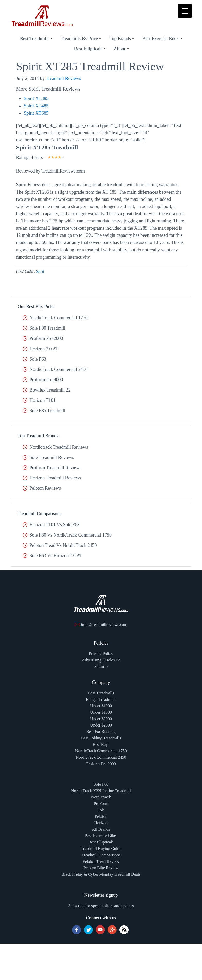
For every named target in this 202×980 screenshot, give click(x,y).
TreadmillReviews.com (43, 21)
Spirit (40, 271)
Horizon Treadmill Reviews (55, 478)
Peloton (101, 816)
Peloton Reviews (45, 488)
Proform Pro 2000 (46, 338)
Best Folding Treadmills (101, 738)
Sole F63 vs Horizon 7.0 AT (56, 556)
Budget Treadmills (101, 699)
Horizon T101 (42, 400)
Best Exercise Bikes (101, 836)
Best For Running (101, 732)
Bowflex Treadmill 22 (50, 390)
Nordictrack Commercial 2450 (101, 757)
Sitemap (101, 666)
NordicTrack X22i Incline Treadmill (101, 791)
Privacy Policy (101, 654)
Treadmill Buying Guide (101, 849)
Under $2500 (101, 725)
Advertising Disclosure (101, 660)
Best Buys (101, 744)
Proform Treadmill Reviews (55, 468)
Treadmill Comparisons (101, 855)
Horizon (101, 823)
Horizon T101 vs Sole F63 (54, 525)
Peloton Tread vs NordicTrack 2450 (63, 545)
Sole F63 (38, 359)
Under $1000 (101, 706)
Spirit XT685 (36, 113)
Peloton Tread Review (101, 861)
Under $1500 (101, 712)
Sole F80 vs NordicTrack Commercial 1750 (70, 535)
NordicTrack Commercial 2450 (58, 369)
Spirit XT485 (36, 106)
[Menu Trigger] (185, 11)
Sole (101, 810)
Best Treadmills (101, 693)
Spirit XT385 (36, 98)
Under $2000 (101, 719)
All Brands (101, 829)
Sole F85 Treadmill (47, 411)
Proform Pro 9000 (46, 380)
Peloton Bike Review (101, 868)
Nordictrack (101, 797)
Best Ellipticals (101, 842)
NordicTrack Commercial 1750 (58, 318)
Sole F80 (101, 784)
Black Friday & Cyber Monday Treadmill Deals (101, 874)
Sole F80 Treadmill (47, 328)
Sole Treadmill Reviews (52, 457)
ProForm (101, 804)
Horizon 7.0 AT (44, 349)
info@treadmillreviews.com (104, 625)
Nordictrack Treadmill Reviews (59, 447)
